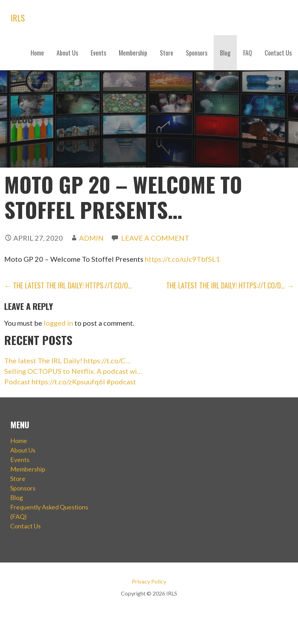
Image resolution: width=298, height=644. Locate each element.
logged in (58, 323)
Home (37, 53)
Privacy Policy (149, 581)
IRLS (18, 18)
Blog (225, 53)
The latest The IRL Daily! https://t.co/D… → (230, 285)
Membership (133, 53)
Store (167, 53)
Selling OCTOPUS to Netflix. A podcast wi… (73, 371)
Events (98, 53)
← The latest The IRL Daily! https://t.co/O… (68, 285)
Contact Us (278, 53)
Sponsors (197, 53)
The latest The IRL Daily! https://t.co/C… (67, 360)
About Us (67, 53)
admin (91, 238)
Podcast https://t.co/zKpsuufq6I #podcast (70, 382)
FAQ (248, 53)
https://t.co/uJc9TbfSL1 (182, 259)
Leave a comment (155, 238)
